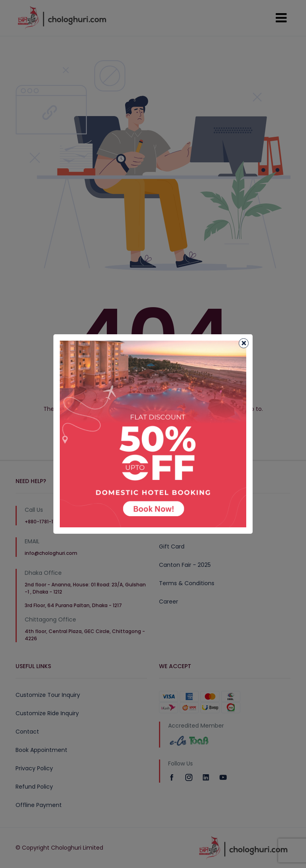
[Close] (244, 343)
